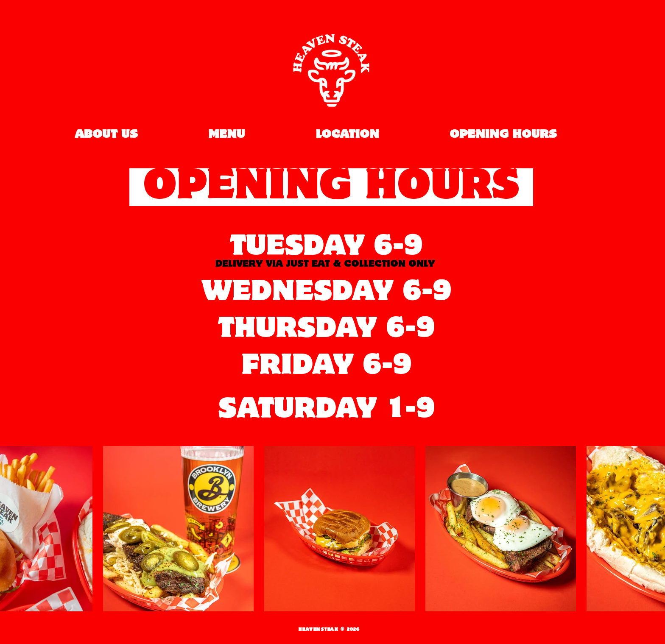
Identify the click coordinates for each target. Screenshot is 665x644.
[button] (178, 529)
